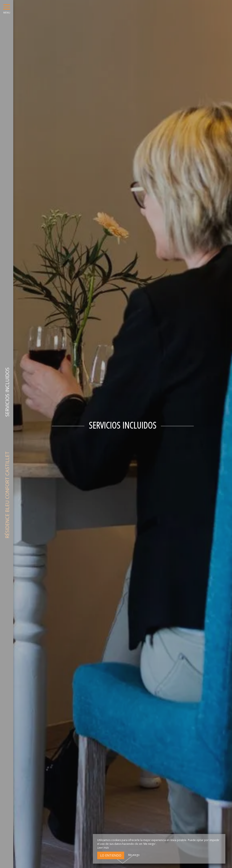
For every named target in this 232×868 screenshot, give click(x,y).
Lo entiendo (111, 855)
